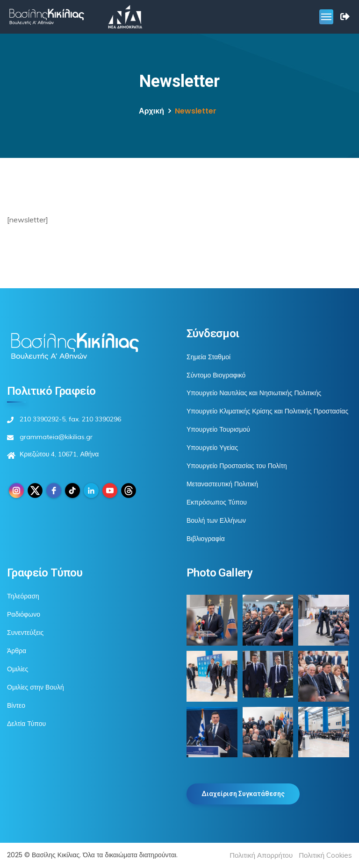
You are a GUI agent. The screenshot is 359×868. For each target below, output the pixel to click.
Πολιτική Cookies (325, 855)
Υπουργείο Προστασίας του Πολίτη (237, 466)
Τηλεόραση (23, 596)
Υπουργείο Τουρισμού (218, 429)
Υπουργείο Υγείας (212, 448)
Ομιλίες (18, 669)
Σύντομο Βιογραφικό (216, 375)
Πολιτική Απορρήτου (261, 855)
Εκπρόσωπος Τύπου (217, 502)
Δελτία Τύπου (26, 724)
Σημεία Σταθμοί (208, 357)
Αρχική (151, 111)
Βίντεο (16, 705)
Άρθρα (17, 651)
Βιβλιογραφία (206, 539)
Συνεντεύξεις (25, 633)
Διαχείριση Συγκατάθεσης (243, 794)
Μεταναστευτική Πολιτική (222, 484)
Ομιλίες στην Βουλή (36, 687)
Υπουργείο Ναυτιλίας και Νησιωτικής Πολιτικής (254, 393)
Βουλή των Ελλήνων (216, 520)
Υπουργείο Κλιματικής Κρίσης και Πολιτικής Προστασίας (267, 411)
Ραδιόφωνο (24, 614)
